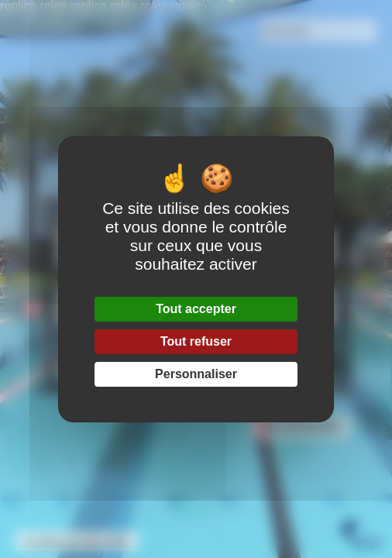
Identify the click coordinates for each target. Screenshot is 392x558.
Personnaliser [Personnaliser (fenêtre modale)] (196, 374)
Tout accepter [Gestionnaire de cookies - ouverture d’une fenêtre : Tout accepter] (196, 309)
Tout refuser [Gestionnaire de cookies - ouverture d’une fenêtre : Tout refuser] (196, 341)
